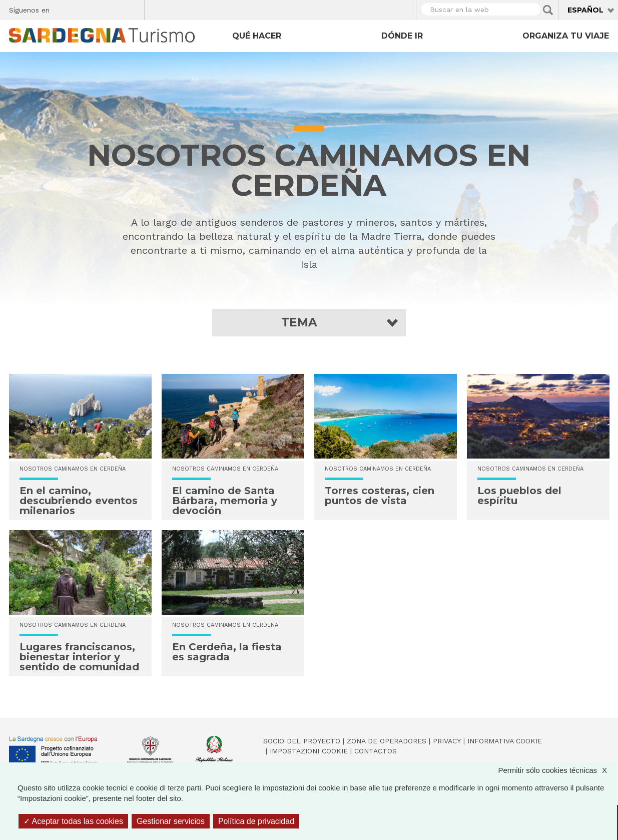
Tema (299, 323)
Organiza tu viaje (566, 36)
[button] (309, 323)
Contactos (376, 751)
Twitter (80, 9)
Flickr (115, 9)
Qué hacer (257, 36)
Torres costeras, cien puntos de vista (380, 496)
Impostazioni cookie (309, 751)
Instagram (98, 9)
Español (585, 10)
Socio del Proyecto (302, 741)
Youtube (133, 9)
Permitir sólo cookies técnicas (557, 770)
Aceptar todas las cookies (73, 821)
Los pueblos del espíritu (519, 496)
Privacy (447, 741)
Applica (548, 10)
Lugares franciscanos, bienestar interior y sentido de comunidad (79, 657)
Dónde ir (402, 36)
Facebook (63, 9)
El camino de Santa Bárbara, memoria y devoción (225, 501)
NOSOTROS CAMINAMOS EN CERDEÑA (73, 469)
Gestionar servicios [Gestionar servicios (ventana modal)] (171, 821)
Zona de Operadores (387, 741)
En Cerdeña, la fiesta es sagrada (227, 652)
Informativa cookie (505, 741)
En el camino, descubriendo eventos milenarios (79, 501)
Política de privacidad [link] (256, 821)
